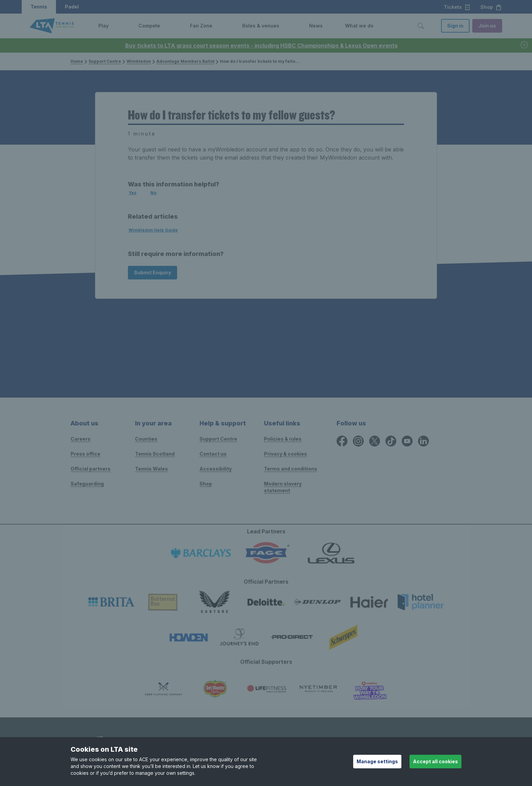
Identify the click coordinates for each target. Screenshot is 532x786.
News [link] (316, 26)
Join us (487, 26)
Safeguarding (87, 484)
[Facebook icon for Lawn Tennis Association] (342, 441)
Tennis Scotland (155, 454)
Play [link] (103, 26)
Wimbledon (139, 61)
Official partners (91, 469)
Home (77, 61)
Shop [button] (491, 7)
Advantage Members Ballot (185, 61)
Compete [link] (149, 26)
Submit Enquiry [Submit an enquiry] (153, 272)
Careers (81, 439)
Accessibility (216, 469)
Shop (206, 484)
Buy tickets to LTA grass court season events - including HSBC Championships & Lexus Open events (261, 45)
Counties (146, 439)
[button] (114, 26)
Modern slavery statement (283, 487)
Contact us (213, 454)
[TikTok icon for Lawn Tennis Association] (391, 441)
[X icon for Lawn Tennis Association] (375, 441)
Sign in (455, 26)
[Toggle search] (421, 26)
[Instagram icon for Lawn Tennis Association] (358, 441)
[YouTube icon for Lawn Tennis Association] (407, 441)
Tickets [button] (457, 7)
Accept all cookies (435, 761)
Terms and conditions (291, 469)
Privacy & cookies (286, 454)
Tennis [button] (39, 7)
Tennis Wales (151, 469)
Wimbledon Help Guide (153, 230)
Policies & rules (283, 439)
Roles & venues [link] (261, 26)
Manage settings (377, 761)
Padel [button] (72, 7)
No (153, 193)
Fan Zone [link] (201, 26)
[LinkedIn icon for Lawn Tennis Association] (423, 441)
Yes (132, 193)
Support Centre (105, 61)
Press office (85, 454)
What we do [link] (359, 26)
